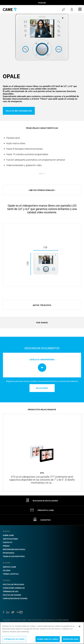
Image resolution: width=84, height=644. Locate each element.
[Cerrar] (80, 626)
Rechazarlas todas (71, 639)
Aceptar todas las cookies (48, 639)
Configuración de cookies (14, 639)
